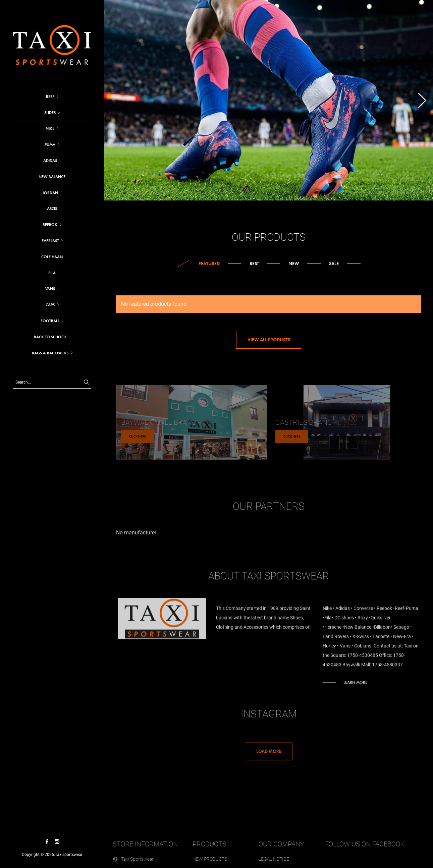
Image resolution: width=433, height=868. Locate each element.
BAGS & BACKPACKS (50, 353)
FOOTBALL (50, 321)
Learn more (355, 679)
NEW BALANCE (52, 177)
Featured (209, 264)
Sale (334, 264)
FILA (52, 273)
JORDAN (50, 193)
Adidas (50, 161)
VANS (50, 289)
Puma (50, 144)
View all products (269, 340)
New (294, 264)
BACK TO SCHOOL (50, 337)
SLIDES (50, 113)
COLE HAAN (52, 257)
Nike (50, 128)
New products (210, 856)
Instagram (269, 717)
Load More (269, 755)
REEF (50, 97)
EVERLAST (50, 241)
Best (254, 264)
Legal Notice (274, 856)
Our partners (269, 510)
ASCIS (52, 209)
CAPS (50, 305)
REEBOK (50, 225)
